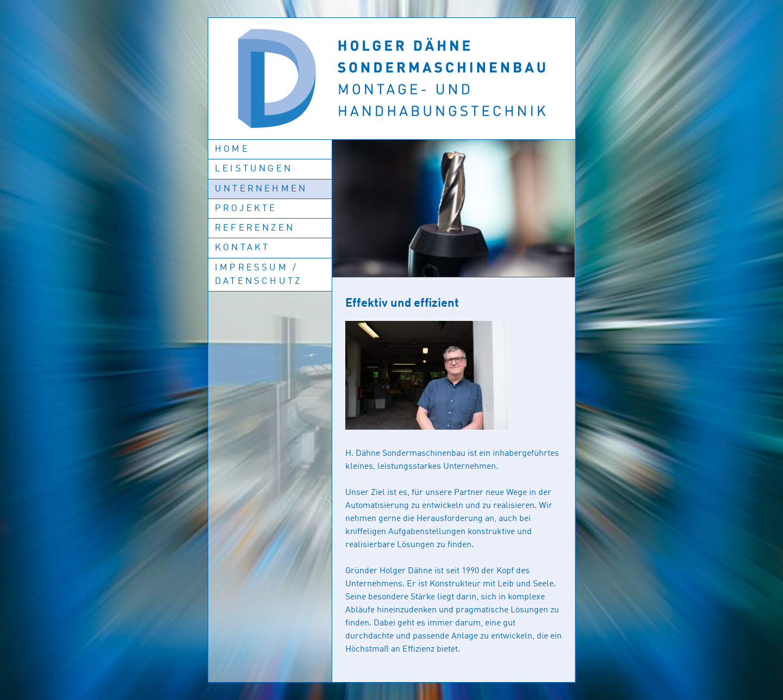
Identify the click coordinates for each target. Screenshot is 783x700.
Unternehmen (261, 189)
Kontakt (242, 248)
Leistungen (254, 169)
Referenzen (255, 228)
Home (232, 149)
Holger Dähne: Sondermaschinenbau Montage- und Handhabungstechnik (392, 79)
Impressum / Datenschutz (258, 275)
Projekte (246, 209)
